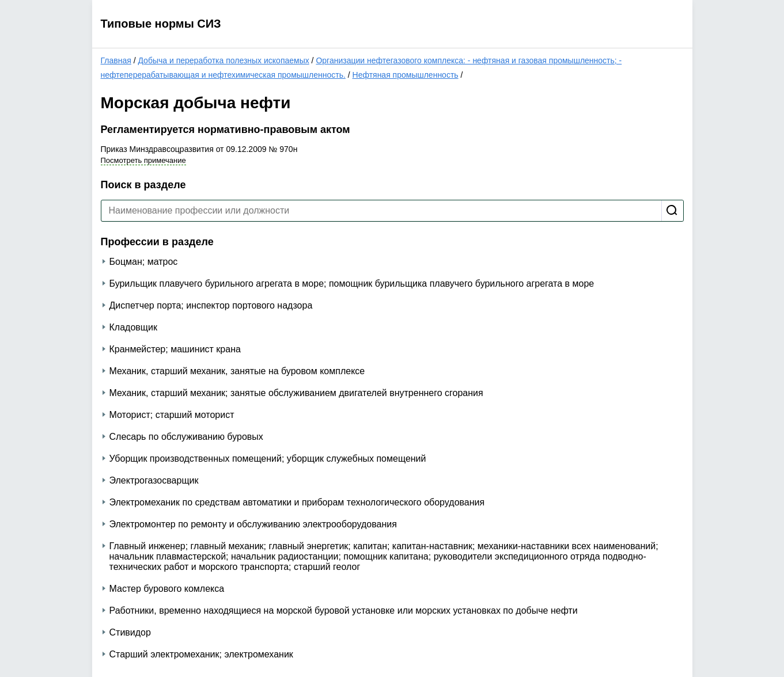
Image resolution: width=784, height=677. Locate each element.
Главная (116, 60)
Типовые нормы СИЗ (161, 24)
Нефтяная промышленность (406, 75)
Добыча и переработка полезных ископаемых (223, 60)
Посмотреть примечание (143, 160)
